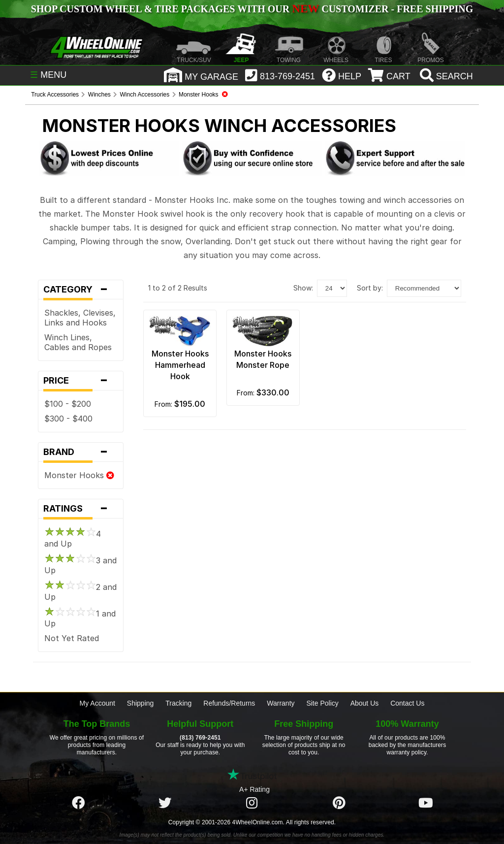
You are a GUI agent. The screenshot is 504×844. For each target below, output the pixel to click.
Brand (81, 452)
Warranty (281, 703)
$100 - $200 (68, 404)
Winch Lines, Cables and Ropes (78, 342)
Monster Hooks (79, 475)
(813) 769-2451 (200, 738)
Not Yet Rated (72, 638)
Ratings (81, 509)
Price (81, 381)
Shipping (141, 703)
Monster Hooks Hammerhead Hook (180, 365)
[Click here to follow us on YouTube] (426, 803)
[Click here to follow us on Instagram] (252, 803)
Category (81, 290)
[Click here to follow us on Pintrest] (339, 803)
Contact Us (407, 703)
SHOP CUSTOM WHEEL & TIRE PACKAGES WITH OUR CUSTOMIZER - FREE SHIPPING (252, 9)
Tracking (178, 703)
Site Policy (322, 703)
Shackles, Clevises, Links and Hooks (80, 318)
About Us (365, 703)
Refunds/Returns (229, 703)
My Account (97, 703)
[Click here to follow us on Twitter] (165, 803)
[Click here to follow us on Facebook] (78, 803)
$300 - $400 (68, 419)
